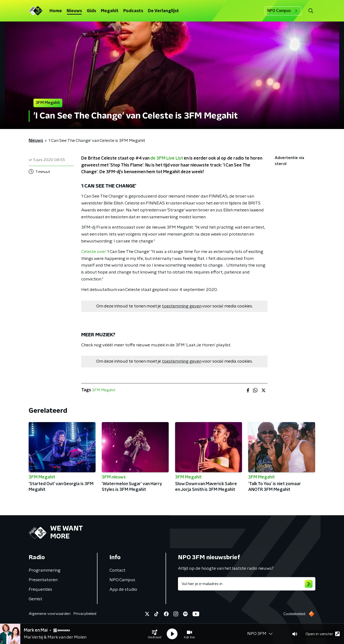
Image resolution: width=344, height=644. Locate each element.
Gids (91, 11)
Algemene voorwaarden (50, 614)
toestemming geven (182, 306)
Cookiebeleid (294, 614)
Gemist (35, 599)
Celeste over (94, 252)
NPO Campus (283, 11)
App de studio (123, 590)
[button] (155, 634)
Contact (117, 570)
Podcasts (133, 11)
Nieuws (74, 11)
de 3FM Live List (167, 158)
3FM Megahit (104, 390)
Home (56, 11)
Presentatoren (43, 580)
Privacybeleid (85, 614)
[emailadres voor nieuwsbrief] (247, 584)
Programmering (45, 570)
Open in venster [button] (323, 634)
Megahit (110, 11)
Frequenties (40, 590)
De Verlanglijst (163, 11)
